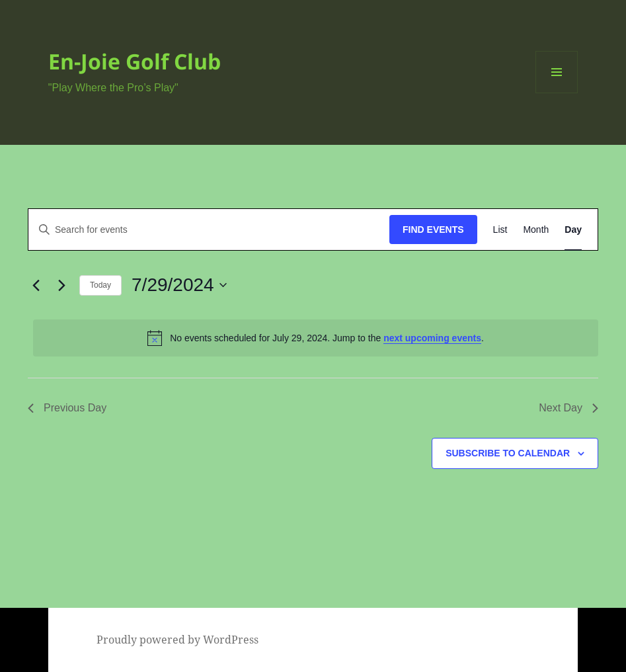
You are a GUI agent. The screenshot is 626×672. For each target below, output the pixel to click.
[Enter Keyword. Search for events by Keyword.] (209, 230)
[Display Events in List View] (500, 230)
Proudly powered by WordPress (177, 640)
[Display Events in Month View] (536, 230)
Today (100, 285)
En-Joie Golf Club (135, 61)
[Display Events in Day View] (573, 230)
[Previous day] (36, 285)
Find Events (433, 230)
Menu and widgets (557, 93)
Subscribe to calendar (508, 453)
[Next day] (61, 285)
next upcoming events (432, 338)
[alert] (316, 338)
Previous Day (67, 408)
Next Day (568, 408)
